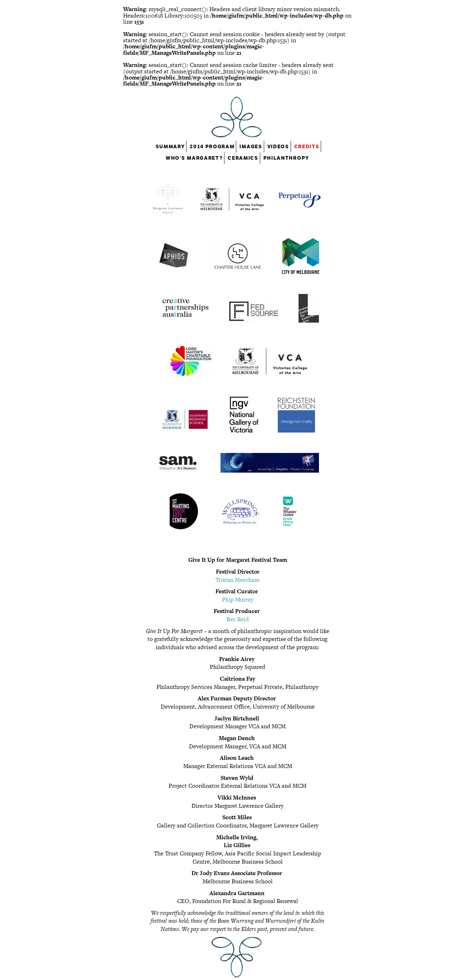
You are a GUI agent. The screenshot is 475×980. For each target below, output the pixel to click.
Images (251, 146)
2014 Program (212, 146)
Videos (278, 146)
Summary (170, 146)
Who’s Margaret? (194, 158)
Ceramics (243, 158)
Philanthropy (286, 158)
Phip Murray (238, 600)
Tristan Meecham (237, 580)
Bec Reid (238, 619)
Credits (307, 146)
